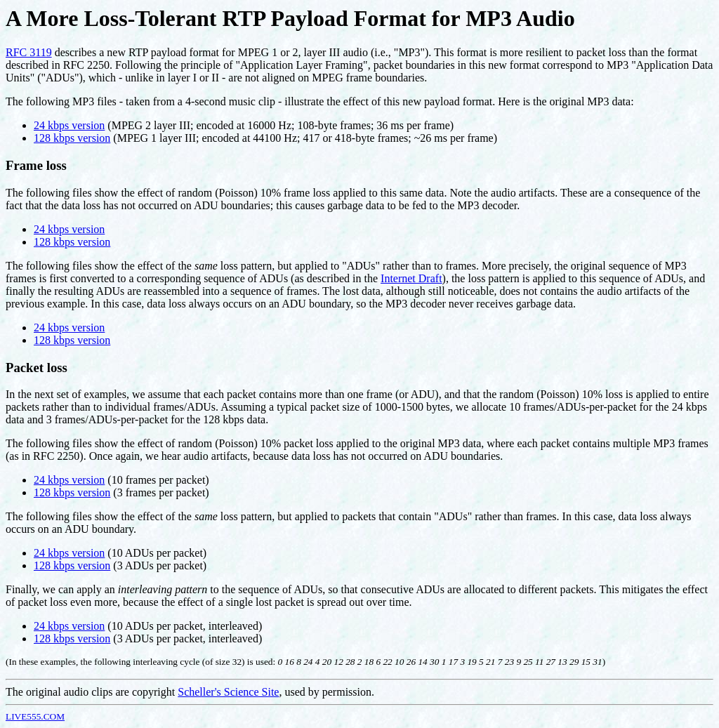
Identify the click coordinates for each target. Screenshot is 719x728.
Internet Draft (411, 278)
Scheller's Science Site (228, 692)
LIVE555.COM (35, 716)
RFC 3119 (29, 52)
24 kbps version (69, 125)
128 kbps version (72, 138)
